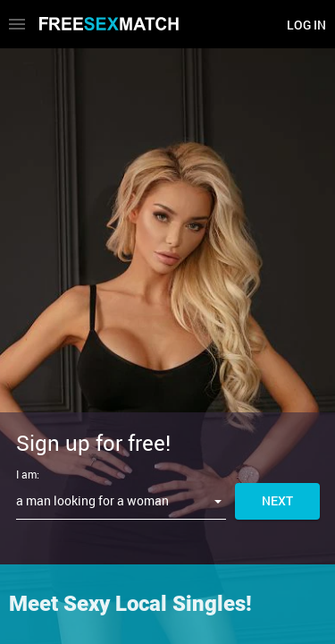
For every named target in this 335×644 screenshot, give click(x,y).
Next (277, 500)
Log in (306, 25)
